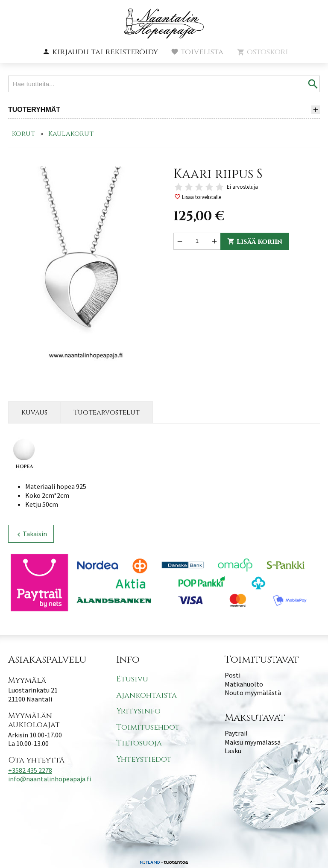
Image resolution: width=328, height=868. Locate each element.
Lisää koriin (255, 242)
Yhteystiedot (144, 759)
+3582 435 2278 (30, 770)
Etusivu (132, 679)
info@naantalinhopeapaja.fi (50, 779)
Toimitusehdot (148, 727)
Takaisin (31, 534)
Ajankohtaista (146, 695)
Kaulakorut (71, 134)
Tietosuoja (139, 743)
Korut (23, 134)
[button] (100, 52)
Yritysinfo (138, 711)
